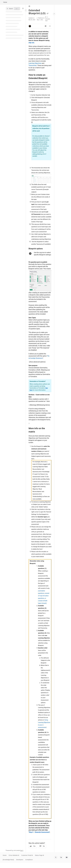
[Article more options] (50, 26)
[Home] (29, 6)
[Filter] (23, 9)
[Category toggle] (26, 10)
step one (31, 43)
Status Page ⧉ (39, 855)
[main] (40, 428)
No (42, 846)
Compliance (29, 860)
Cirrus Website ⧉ (14, 855)
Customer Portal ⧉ (27, 855)
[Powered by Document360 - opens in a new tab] (15, 850)
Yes (33, 846)
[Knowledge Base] (8, 860)
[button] (13, 9)
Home (5, 2)
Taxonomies (33, 65)
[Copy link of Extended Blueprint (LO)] (48, 14)
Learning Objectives (35, 63)
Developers (20, 860)
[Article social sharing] (45, 26)
